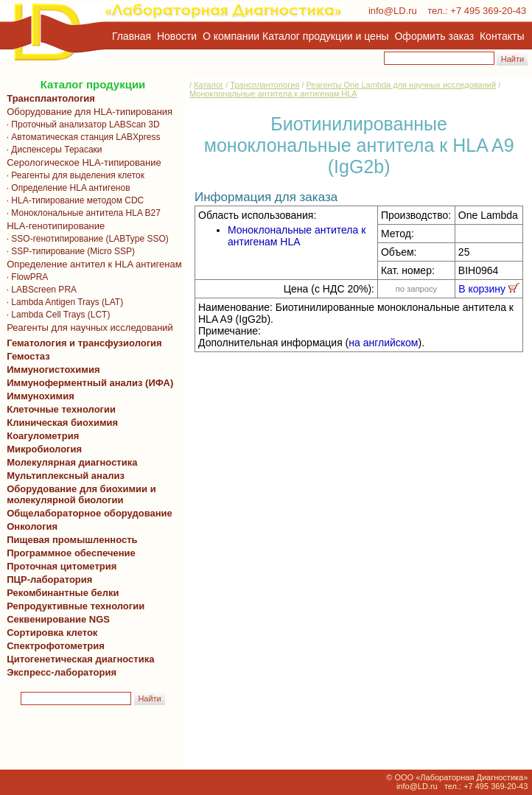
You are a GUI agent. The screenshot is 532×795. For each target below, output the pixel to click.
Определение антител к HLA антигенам (92, 264)
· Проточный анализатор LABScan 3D (81, 125)
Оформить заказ (435, 36)
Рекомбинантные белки (60, 593)
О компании (230, 36)
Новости (177, 36)
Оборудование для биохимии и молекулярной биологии (79, 494)
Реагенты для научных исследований (87, 328)
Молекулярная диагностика (69, 462)
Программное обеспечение (71, 553)
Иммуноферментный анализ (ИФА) (87, 383)
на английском (383, 343)
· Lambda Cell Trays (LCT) (56, 315)
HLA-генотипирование (53, 226)
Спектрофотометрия (56, 646)
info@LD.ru (393, 11)
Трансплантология (48, 98)
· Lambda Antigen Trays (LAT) (62, 302)
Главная (132, 36)
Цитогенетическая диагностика (78, 659)
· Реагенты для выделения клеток (73, 175)
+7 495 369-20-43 (488, 11)
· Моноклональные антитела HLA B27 (81, 213)
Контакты (502, 36)
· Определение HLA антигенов (66, 188)
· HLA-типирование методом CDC (73, 200)
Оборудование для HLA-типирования (87, 112)
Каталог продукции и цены (325, 36)
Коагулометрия (43, 436)
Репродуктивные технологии (73, 606)
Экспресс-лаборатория (62, 672)
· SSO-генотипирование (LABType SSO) (85, 239)
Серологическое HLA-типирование (81, 162)
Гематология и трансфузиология (82, 343)
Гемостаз (28, 356)
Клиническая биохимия (60, 423)
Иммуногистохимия (51, 370)
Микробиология (44, 449)
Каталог (209, 85)
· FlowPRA (25, 277)
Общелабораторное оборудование (87, 513)
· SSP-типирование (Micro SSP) (68, 251)
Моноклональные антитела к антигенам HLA (273, 94)
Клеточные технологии (59, 409)
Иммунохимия (41, 396)
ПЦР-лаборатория (47, 579)
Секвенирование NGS (56, 619)
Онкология (32, 526)
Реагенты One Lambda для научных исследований (402, 85)
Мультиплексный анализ (66, 476)
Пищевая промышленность (72, 540)
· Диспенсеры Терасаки (52, 150)
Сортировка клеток (49, 633)
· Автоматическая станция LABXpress (81, 137)
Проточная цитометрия (59, 566)
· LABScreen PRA (39, 290)
